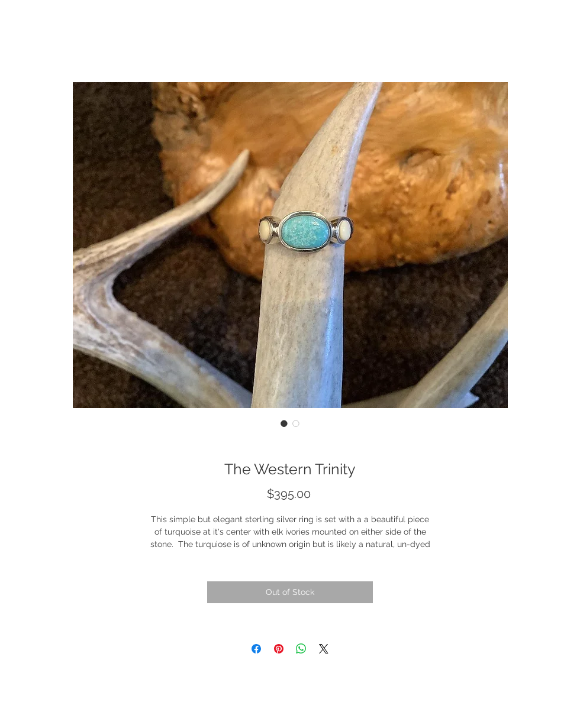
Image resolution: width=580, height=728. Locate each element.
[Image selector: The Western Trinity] (284, 423)
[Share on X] (324, 649)
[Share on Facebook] (256, 649)
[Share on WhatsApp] (301, 649)
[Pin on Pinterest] (279, 649)
